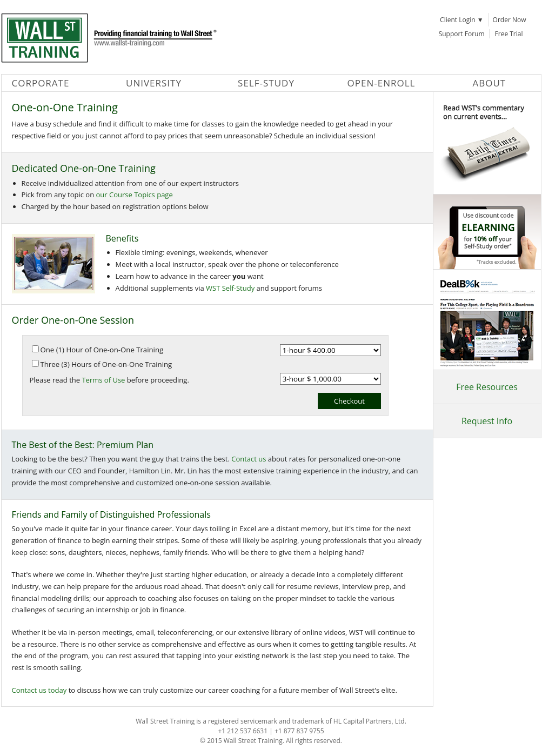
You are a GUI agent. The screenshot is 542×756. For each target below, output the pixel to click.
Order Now (510, 20)
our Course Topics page (135, 195)
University (154, 83)
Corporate (41, 83)
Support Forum (462, 34)
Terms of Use (103, 380)
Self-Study (266, 83)
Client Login (462, 20)
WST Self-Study (230, 288)
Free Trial (509, 34)
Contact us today (39, 690)
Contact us (249, 459)
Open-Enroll (382, 83)
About (490, 83)
